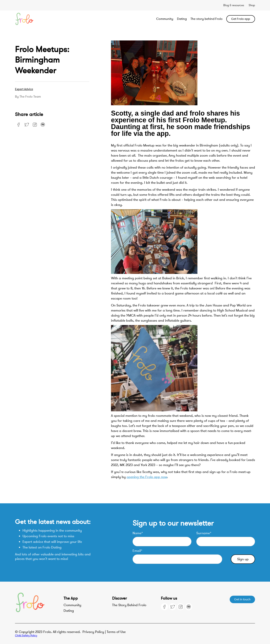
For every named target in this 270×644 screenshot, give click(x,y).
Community (165, 19)
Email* (137, 551)
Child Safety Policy (26, 635)
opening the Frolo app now (147, 477)
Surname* (204, 533)
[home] (39, 19)
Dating (182, 19)
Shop (252, 5)
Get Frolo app (241, 19)
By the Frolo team (28, 97)
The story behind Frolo (207, 19)
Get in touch (242, 599)
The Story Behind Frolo (129, 605)
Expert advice (24, 89)
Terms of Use (116, 632)
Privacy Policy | (95, 632)
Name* (138, 533)
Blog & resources (234, 5)
